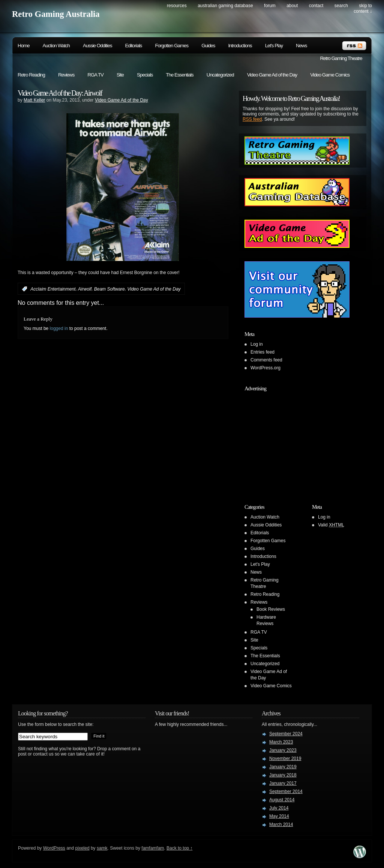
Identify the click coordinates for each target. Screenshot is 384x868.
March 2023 (281, 742)
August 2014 (282, 800)
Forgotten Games (172, 46)
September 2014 (286, 792)
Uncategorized (220, 75)
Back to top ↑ (179, 848)
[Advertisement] (291, 442)
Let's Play (274, 46)
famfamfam (153, 848)
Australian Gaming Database (225, 6)
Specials (145, 75)
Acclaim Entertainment (53, 289)
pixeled (82, 848)
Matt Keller (34, 100)
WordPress (54, 848)
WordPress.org (265, 368)
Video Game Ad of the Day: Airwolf (60, 93)
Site (120, 75)
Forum (270, 6)
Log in (257, 344)
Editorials (134, 46)
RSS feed (252, 119)
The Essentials (179, 75)
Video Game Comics (330, 75)
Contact (316, 6)
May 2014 (279, 816)
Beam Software (109, 289)
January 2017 (283, 783)
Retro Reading (31, 75)
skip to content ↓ (363, 8)
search (341, 6)
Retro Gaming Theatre (341, 58)
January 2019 (283, 767)
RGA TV (95, 75)
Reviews (66, 75)
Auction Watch (56, 46)
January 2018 (283, 775)
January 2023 (283, 750)
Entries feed (262, 352)
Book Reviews (271, 609)
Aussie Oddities (97, 46)
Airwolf (85, 289)
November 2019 (285, 759)
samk (102, 848)
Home (24, 46)
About (292, 6)
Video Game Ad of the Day (272, 75)
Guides (208, 46)
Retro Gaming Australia (56, 14)
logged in (59, 328)
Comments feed (266, 360)
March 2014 (281, 825)
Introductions (240, 46)
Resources (177, 6)
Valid (331, 525)
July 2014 (279, 808)
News (301, 46)
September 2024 (286, 734)
